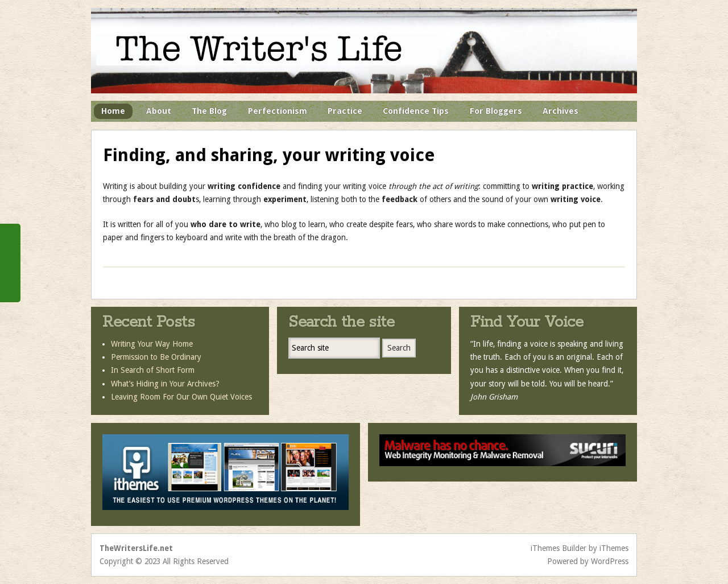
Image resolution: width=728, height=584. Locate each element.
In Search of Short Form (153, 370)
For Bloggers (496, 111)
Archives (561, 111)
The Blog (209, 111)
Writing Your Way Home (152, 344)
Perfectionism (278, 111)
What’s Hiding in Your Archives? (165, 384)
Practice (345, 111)
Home (113, 111)
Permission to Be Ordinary (156, 357)
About (159, 111)
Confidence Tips (416, 111)
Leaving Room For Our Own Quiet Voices (181, 397)
